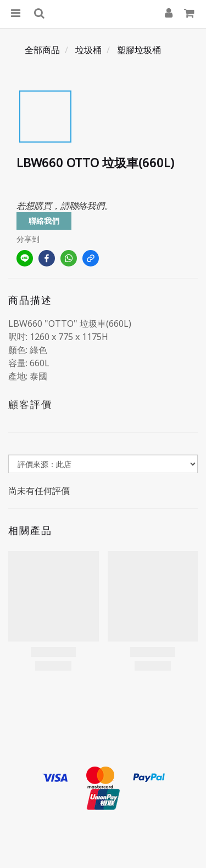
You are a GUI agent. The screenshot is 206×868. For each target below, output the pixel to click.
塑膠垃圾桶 (139, 50)
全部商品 (42, 50)
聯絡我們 (44, 221)
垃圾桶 (88, 50)
